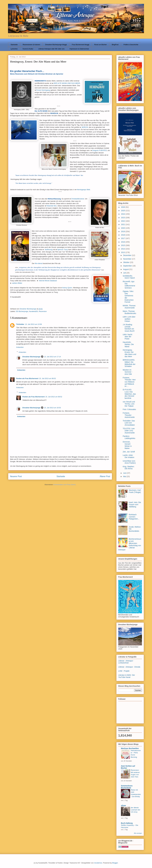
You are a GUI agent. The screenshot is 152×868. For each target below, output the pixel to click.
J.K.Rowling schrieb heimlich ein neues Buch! (129, 328)
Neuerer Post (16, 476)
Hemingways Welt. (84, 190)
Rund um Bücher (101, 45)
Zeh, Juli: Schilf (129, 452)
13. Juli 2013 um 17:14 (52, 357)
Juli (125, 273)
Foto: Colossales (129, 409)
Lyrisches (14, 49)
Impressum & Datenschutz (79, 49)
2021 (123, 224)
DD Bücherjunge (22, 311)
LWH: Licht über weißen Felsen (129, 319)
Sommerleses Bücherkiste (127, 787)
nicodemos (98, 863)
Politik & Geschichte (131, 45)
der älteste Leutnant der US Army (136, 810)
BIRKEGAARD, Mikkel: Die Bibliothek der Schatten (129, 363)
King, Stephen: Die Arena (129, 468)
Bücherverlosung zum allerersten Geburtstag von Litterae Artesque (130, 544)
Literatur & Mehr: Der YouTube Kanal (127, 676)
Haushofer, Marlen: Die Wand (128, 344)
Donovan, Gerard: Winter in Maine (127, 445)
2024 (123, 214)
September (128, 266)
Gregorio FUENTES (99, 150)
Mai (125, 476)
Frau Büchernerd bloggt (81, 45)
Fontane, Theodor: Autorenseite (129, 415)
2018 (123, 235)
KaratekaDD (33, 311)
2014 (123, 249)
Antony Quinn (67, 288)
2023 (123, 218)
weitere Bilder (17, 283)
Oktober (127, 262)
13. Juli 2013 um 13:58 (33, 324)
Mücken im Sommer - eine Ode (128, 372)
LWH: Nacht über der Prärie (127, 337)
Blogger (115, 863)
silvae (123, 806)
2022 (123, 221)
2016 (123, 242)
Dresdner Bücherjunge (31, 357)
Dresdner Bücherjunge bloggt (56, 45)
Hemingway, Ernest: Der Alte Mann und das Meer (129, 353)
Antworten (20, 347)
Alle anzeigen (138, 833)
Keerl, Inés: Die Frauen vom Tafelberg (135, 505)
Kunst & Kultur (28, 49)
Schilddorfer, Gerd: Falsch (129, 277)
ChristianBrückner (78, 199)
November (127, 259)
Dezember (127, 255)
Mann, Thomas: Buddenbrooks (129, 312)
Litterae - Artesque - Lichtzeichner (126, 662)
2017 (123, 238)
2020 (123, 228)
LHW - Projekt (124, 671)
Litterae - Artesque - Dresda (129, 667)
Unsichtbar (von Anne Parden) (129, 462)
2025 (123, 211)
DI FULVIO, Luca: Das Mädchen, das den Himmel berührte (129, 394)
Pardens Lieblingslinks (129, 437)
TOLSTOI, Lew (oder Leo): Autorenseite (129, 431)
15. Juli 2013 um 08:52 (47, 378)
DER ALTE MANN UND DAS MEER (67, 83)
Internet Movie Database (48, 281)
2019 (123, 231)
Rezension (43, 311)
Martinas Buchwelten (130, 748)
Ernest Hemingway (43, 90)
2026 (123, 207)
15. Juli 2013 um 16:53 (52, 408)
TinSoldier (20, 324)
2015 (123, 245)
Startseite (14, 45)
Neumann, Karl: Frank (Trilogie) (135, 491)
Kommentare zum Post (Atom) (65, 485)
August (126, 269)
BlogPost (115, 45)
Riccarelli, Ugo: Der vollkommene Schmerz (129, 285)
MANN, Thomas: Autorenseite (129, 307)
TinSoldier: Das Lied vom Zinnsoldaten (129, 423)
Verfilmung (48, 250)
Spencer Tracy (63, 250)
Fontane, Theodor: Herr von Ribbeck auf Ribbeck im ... (129, 382)
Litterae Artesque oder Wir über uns (51, 49)
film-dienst (39, 263)
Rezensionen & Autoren (31, 45)
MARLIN (85, 127)
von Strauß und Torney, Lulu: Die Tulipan (129, 404)
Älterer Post (105, 476)
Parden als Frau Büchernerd (27, 378)
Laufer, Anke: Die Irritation (128, 456)
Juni (125, 473)
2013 (123, 252)
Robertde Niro (52, 206)
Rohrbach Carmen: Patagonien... (134, 517)
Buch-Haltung (127, 823)
